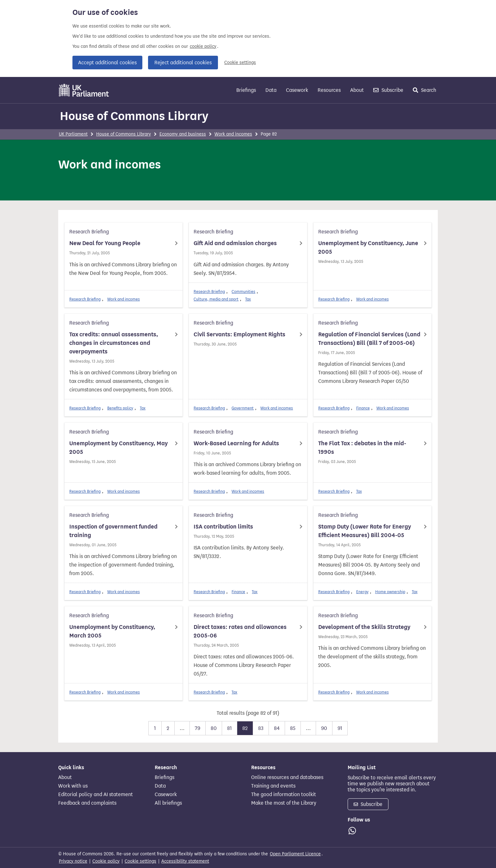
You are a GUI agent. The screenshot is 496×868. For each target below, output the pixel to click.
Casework (297, 90)
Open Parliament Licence (295, 854)
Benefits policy (120, 408)
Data (271, 90)
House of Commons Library (134, 116)
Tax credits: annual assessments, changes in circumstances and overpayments (114, 343)
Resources (329, 90)
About (357, 90)
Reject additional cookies (183, 63)
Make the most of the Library (284, 803)
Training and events (273, 786)
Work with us (73, 786)
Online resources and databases (287, 777)
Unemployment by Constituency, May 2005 (118, 448)
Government (243, 408)
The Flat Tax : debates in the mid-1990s (362, 448)
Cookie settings (240, 63)
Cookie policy (106, 861)
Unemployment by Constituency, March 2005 (112, 631)
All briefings (168, 803)
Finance (363, 408)
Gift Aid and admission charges (235, 243)
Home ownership (390, 592)
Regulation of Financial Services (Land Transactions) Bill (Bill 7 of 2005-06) (369, 339)
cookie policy (203, 46)
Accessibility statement (185, 861)
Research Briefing (85, 299)
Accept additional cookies (107, 63)
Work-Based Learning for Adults (236, 443)
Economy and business (183, 134)
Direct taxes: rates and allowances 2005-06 (240, 631)
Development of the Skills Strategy (364, 627)
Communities (243, 291)
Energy (362, 592)
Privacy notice (73, 861)
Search (425, 90)
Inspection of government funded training (113, 531)
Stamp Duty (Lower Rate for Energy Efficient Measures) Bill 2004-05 (365, 531)
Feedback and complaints (87, 803)
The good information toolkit (284, 795)
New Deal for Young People (105, 243)
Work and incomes (233, 134)
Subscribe (388, 90)
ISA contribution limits (223, 527)
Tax (248, 299)
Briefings (246, 90)
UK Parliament (73, 134)
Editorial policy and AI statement (96, 795)
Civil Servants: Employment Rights (239, 334)
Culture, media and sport (216, 299)
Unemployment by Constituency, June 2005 (368, 247)
